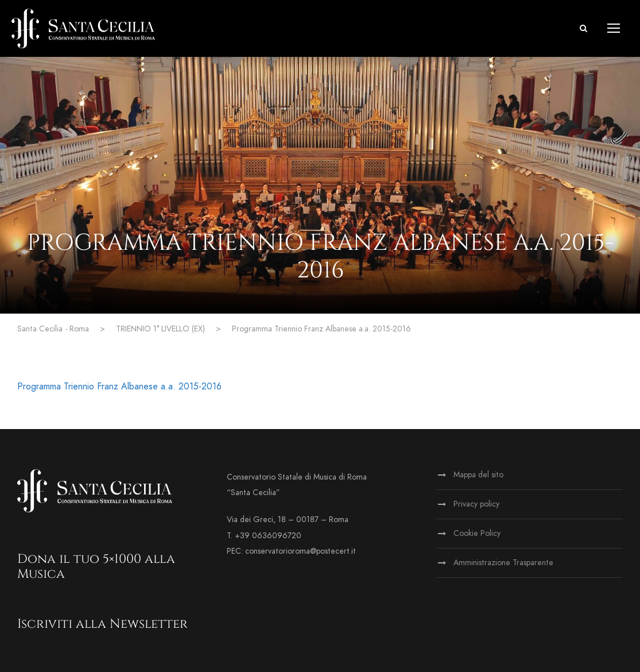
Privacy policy (476, 504)
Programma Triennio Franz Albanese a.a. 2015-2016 (119, 387)
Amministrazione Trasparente (503, 563)
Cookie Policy (477, 533)
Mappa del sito (478, 475)
